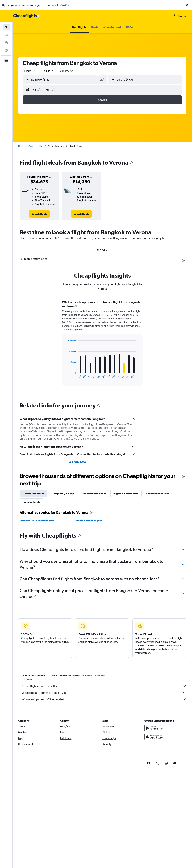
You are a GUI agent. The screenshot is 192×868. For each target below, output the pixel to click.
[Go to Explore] (6, 50)
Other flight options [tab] (158, 494)
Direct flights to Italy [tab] (94, 494)
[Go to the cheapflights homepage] (27, 16)
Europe (32, 146)
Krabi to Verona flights (89, 521)
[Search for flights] (6, 27)
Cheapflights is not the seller (104, 686)
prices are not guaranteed (93, 675)
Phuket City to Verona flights (37, 521)
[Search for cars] (6, 43)
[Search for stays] (6, 35)
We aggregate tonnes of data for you (104, 693)
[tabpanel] (102, 346)
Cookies (64, 5)
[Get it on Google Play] (154, 728)
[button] (187, 5)
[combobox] (30, 71)
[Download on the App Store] (154, 737)
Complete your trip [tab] (63, 494)
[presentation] (131, 163)
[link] (39, 214)
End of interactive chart (67, 376)
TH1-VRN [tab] (102, 250)
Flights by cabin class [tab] (126, 494)
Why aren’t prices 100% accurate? (104, 699)
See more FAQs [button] (77, 462)
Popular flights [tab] (31, 502)
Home (21, 146)
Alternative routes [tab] (33, 494)
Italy (41, 146)
